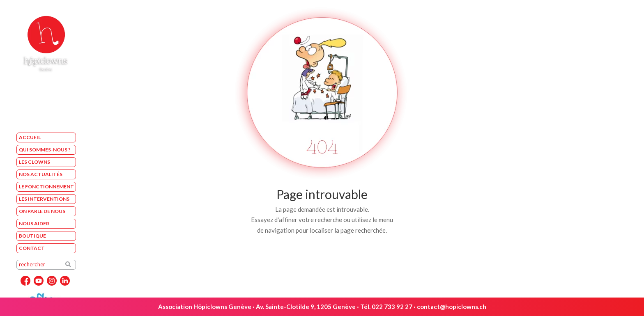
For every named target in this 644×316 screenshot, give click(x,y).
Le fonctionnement (46, 187)
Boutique (32, 236)
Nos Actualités (41, 174)
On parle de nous (42, 211)
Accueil (30, 137)
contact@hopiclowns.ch (452, 307)
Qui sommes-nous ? (45, 150)
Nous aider (34, 223)
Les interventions (44, 199)
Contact (32, 248)
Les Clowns (34, 162)
